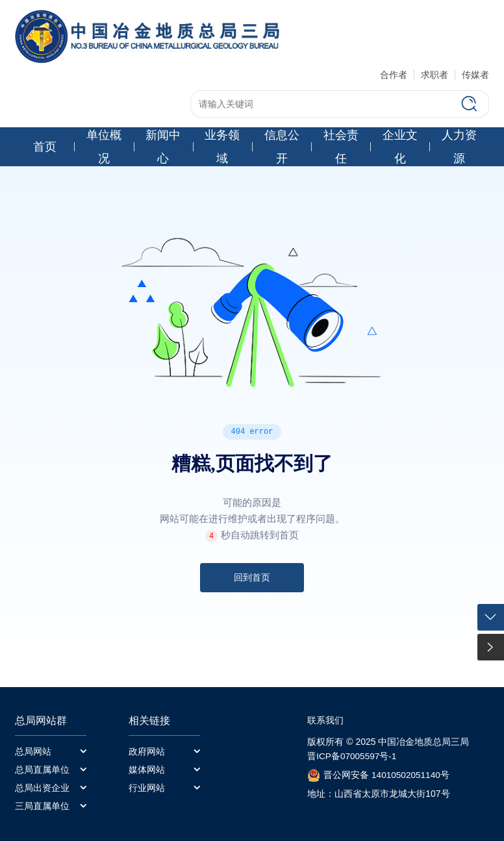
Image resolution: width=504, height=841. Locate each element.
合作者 (394, 75)
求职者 (435, 75)
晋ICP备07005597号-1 (353, 757)
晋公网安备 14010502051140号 (387, 776)
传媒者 (475, 75)
